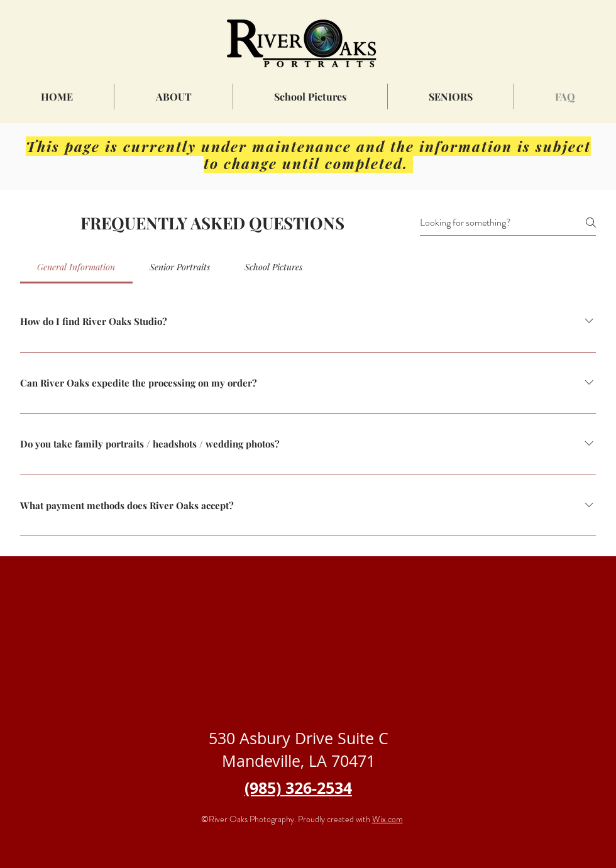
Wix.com (388, 819)
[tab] (76, 267)
